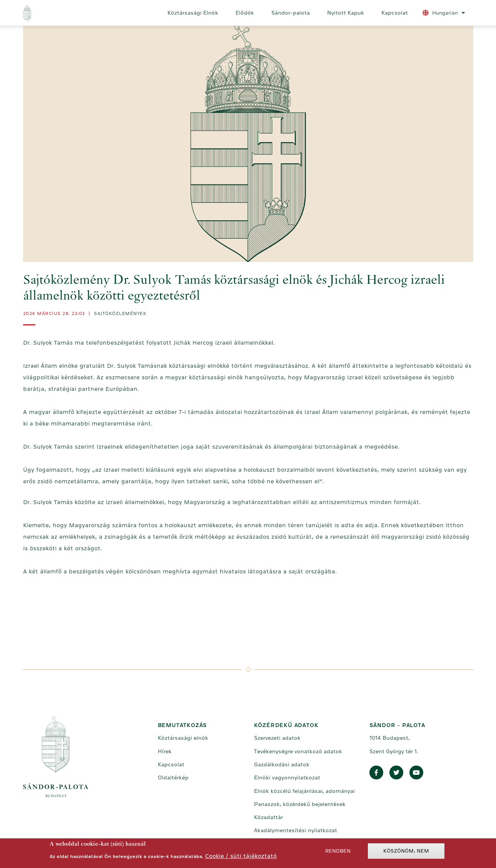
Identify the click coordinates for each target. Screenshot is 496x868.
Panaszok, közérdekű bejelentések (300, 804)
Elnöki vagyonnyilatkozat (287, 778)
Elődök (245, 13)
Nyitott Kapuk (346, 13)
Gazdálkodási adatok (282, 764)
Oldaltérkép (173, 778)
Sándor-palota (291, 13)
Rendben (338, 852)
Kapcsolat (395, 13)
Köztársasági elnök (183, 738)
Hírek (165, 751)
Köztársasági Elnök (193, 13)
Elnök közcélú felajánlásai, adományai (304, 791)
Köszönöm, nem (406, 852)
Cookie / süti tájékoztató (241, 857)
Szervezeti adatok (277, 738)
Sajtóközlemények (120, 313)
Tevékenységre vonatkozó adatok (298, 751)
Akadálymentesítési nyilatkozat (296, 830)
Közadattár (268, 817)
